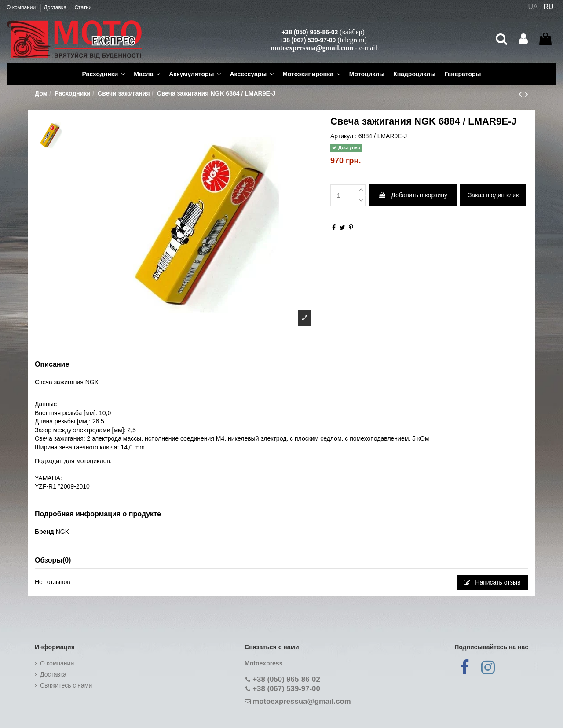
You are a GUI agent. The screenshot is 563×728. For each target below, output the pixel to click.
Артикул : (344, 136)
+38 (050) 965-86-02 (310, 32)
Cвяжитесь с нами (66, 685)
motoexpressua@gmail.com (312, 48)
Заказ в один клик (493, 195)
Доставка (56, 7)
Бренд (44, 532)
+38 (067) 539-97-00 (307, 40)
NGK (62, 532)
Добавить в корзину (413, 195)
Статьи (83, 7)
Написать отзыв (492, 582)
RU (549, 7)
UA (533, 7)
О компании (22, 7)
